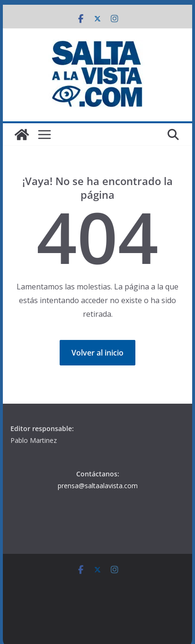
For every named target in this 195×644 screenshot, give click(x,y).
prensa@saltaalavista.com (98, 486)
